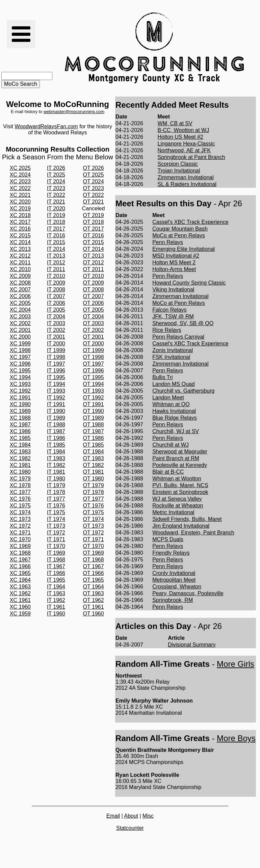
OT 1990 (94, 411)
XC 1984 (20, 445)
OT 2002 (94, 330)
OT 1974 (94, 519)
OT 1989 (94, 418)
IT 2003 (56, 323)
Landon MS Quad (173, 384)
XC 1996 (20, 364)
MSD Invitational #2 (176, 256)
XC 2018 (20, 215)
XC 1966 (20, 566)
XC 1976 (20, 499)
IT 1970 (56, 546)
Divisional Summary (192, 645)
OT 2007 (94, 296)
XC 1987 (20, 425)
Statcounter (130, 828)
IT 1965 (56, 580)
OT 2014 (94, 249)
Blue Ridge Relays (175, 418)
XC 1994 (20, 377)
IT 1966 (56, 573)
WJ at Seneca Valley (177, 499)
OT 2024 (94, 181)
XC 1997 (20, 357)
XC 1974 (20, 512)
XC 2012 (20, 256)
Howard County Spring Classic (189, 283)
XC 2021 (20, 195)
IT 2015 (56, 242)
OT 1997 (94, 364)
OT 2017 (94, 229)
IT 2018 (56, 222)
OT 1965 (94, 580)
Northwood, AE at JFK (184, 150)
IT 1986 (56, 438)
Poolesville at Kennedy (180, 465)
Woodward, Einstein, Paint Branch (193, 533)
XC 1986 (20, 431)
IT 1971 (56, 539)
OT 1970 (94, 546)
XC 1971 (20, 533)
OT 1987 (94, 431)
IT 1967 (56, 566)
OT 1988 (94, 425)
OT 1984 (94, 452)
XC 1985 (20, 438)
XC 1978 (20, 485)
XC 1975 (20, 506)
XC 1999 (20, 344)
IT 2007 (56, 296)
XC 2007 (20, 290)
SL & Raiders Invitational (187, 184)
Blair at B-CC (168, 472)
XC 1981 (20, 465)
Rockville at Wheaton (178, 506)
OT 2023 (94, 188)
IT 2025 (56, 175)
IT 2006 (56, 303)
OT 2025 (94, 175)
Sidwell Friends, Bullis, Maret (187, 519)
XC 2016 (20, 229)
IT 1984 (56, 452)
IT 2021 (56, 202)
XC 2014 (20, 242)
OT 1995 (94, 377)
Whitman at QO (171, 404)
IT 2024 (56, 181)
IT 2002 (56, 330)
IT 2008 (56, 290)
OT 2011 (94, 269)
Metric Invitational (173, 512)
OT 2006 (94, 303)
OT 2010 (94, 276)
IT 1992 (56, 398)
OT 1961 (94, 607)
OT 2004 (94, 317)
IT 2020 (56, 208)
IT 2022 (56, 195)
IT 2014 (56, 249)
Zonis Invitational (173, 350)
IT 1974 (56, 519)
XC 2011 (20, 262)
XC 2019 (20, 208)
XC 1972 (20, 526)
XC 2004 (20, 310)
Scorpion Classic (178, 164)
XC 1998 (20, 350)
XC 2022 (20, 188)
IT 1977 (56, 499)
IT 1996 (56, 371)
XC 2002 (20, 323)
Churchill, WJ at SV (176, 431)
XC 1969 (20, 546)
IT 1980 (56, 479)
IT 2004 (56, 317)
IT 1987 (56, 431)
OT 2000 (94, 344)
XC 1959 (20, 614)
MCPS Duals (168, 539)
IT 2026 (56, 168)
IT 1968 (56, 560)
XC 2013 (20, 249)
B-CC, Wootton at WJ (184, 130)
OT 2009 (94, 283)
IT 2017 (56, 229)
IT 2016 (56, 235)
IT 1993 (56, 391)
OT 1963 (94, 593)
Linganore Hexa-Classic (186, 144)
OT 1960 (94, 614)
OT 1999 (94, 350)
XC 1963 (20, 587)
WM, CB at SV (175, 123)
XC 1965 (20, 573)
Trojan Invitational (179, 171)
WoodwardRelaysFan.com (46, 126)
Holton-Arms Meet (174, 269)
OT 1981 (94, 472)
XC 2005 (20, 303)
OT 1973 (94, 526)
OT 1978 (94, 492)
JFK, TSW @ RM (173, 317)
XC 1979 (20, 479)
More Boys (236, 738)
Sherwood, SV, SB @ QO (183, 323)
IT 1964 (56, 587)
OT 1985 (94, 445)
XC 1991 (20, 398)
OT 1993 (94, 391)
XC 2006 (20, 296)
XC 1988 (20, 418)
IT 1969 (56, 553)
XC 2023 (20, 181)
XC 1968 (20, 553)
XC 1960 (20, 607)
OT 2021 (94, 202)
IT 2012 (56, 262)
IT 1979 (56, 485)
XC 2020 (20, 202)
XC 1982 (20, 458)
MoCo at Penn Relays (179, 235)
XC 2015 (20, 235)
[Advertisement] (130, 852)
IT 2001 (56, 337)
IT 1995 (56, 377)
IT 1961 (56, 607)
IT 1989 (56, 418)
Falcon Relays (169, 310)
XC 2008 (20, 283)
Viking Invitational (173, 290)
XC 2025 (20, 168)
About (131, 816)
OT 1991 (94, 404)
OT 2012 (94, 262)
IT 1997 (56, 364)
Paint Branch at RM (176, 458)
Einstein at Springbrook (180, 492)
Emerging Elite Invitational (184, 249)
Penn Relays (168, 242)
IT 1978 (56, 492)
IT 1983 (56, 458)
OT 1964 (94, 587)
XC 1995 (20, 371)
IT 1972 (56, 533)
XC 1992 (20, 391)
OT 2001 (94, 337)
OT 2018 (94, 222)
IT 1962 (56, 600)
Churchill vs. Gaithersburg (183, 391)
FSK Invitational (171, 357)
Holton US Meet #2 (180, 137)
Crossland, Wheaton (177, 587)
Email (113, 816)
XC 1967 (20, 560)
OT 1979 (94, 485)
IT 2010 (56, 276)
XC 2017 (20, 222)
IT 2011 (56, 269)
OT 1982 (94, 465)
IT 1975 (56, 512)
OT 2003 (94, 323)
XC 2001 (20, 330)
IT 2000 (56, 344)
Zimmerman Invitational (186, 177)
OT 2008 (94, 290)
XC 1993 (20, 384)
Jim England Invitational (181, 526)
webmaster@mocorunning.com (74, 112)
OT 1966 (94, 573)
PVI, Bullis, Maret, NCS (180, 485)
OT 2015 (94, 242)
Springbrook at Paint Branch (191, 157)
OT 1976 (94, 506)
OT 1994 (94, 384)
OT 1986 (94, 438)
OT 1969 (94, 553)
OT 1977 (94, 499)
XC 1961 (20, 600)
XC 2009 (20, 276)
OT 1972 (94, 533)
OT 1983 (94, 458)
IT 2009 (56, 283)
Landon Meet (168, 398)
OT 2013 (94, 256)
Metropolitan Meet (174, 580)
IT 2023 (56, 188)
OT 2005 (94, 310)
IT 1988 (56, 425)
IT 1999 (56, 350)
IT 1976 (56, 506)
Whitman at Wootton (177, 479)
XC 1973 (20, 519)
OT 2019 (94, 215)
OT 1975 (94, 512)
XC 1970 (20, 539)
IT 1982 (56, 465)
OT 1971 (94, 539)
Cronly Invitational (174, 573)
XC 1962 (20, 593)
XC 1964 (20, 580)
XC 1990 (20, 404)
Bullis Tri (162, 377)
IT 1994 (56, 384)
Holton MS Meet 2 (174, 262)
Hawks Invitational (174, 411)
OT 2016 (94, 235)
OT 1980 (94, 479)
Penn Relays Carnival (178, 337)
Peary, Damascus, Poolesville (188, 593)
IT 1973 (56, 526)
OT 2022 (94, 195)
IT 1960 (56, 614)
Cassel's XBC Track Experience (190, 222)
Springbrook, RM (173, 600)
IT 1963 (56, 593)
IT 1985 (56, 445)
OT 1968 (94, 560)
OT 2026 (94, 168)
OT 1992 (94, 398)
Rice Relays (167, 330)
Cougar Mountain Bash (180, 229)
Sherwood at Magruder (180, 452)
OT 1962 (94, 600)
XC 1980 (20, 472)
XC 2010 (20, 269)
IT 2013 (56, 256)
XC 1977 (20, 492)
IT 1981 (56, 472)
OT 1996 (94, 371)
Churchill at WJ (171, 445)
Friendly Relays (171, 553)
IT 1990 (56, 411)
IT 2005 (56, 310)
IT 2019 (56, 215)
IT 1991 (56, 404)
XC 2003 (20, 317)
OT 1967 (94, 566)
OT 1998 (94, 357)
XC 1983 (20, 452)
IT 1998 (56, 357)
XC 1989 (20, 411)
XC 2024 (20, 175)
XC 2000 (20, 337)
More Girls (236, 664)
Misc (148, 816)
